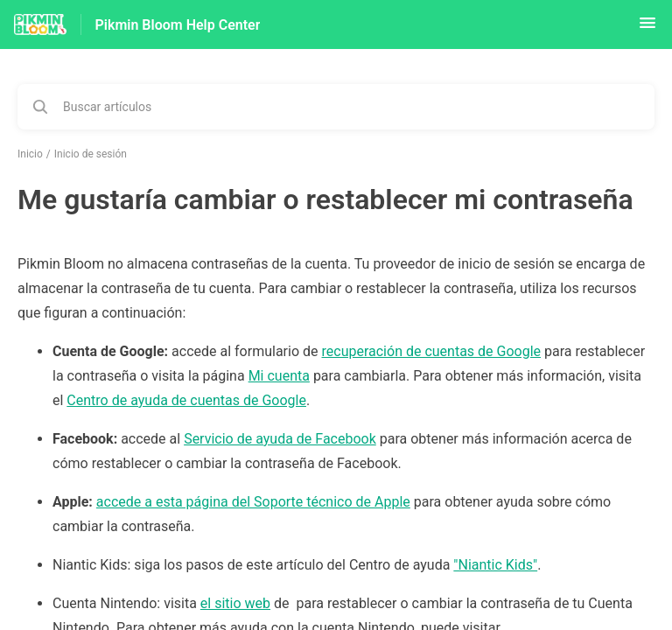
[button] (647, 28)
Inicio (30, 154)
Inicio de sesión (91, 154)
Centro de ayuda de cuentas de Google (186, 400)
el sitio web (235, 603)
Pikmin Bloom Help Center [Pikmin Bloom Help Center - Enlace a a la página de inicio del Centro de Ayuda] (178, 25)
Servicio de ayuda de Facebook (280, 439)
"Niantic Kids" (495, 565)
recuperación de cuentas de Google (432, 351)
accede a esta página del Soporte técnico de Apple (253, 502)
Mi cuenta (279, 376)
